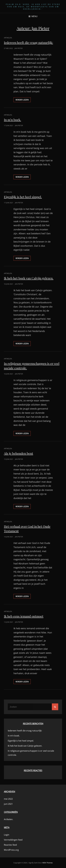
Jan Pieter (19, 48)
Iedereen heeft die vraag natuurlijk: (28, 42)
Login (7, 835)
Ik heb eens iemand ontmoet (24, 616)
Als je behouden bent (19, 453)
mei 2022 (8, 799)
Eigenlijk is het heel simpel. (23, 197)
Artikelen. (8, 38)
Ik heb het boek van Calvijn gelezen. (29, 278)
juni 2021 (8, 804)
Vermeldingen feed (13, 840)
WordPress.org (11, 850)
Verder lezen (23, 100)
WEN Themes (47, 863)
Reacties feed (10, 845)
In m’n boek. (12, 120)
